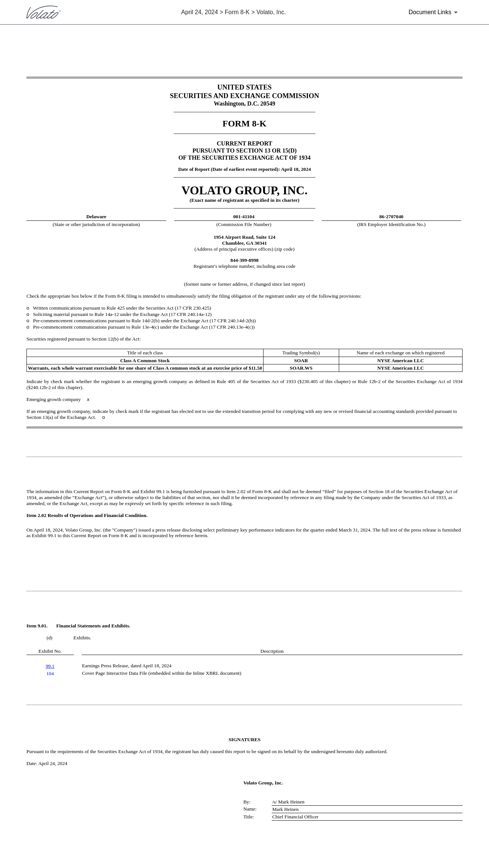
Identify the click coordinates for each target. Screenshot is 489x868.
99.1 (50, 666)
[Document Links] (434, 12)
